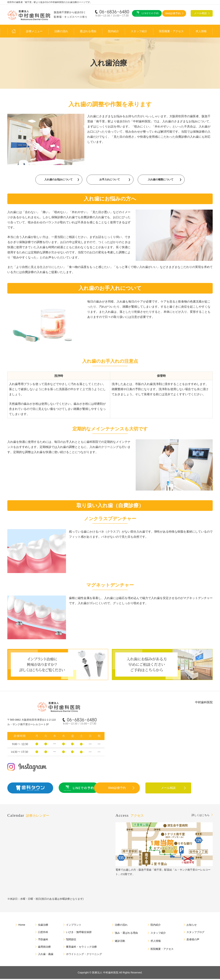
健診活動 (120, 942)
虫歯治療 (43, 926)
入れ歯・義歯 (46, 955)
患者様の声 (193, 940)
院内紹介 (113, 31)
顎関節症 (71, 940)
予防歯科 (43, 940)
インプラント (74, 926)
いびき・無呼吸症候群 (79, 933)
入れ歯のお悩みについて (58, 180)
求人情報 (201, 31)
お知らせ (192, 926)
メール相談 (184, 789)
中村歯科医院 (204, 703)
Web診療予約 (133, 789)
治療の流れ (61, 31)
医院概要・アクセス (171, 31)
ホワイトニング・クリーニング (84, 955)
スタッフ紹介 (139, 31)
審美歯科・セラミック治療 (81, 948)
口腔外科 (43, 933)
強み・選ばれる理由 (126, 934)
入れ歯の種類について (161, 180)
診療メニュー (34, 31)
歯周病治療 (44, 948)
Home (22, 926)
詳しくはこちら (201, 816)
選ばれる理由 (88, 31)
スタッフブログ (195, 933)
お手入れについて (110, 180)
